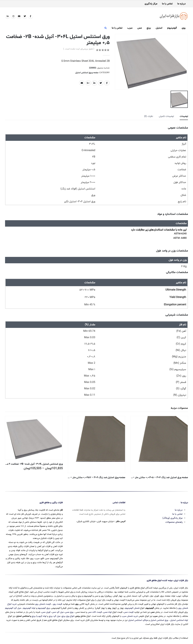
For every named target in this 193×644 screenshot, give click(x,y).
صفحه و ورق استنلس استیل (87, 73)
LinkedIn (94, 83)
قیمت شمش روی (43, 604)
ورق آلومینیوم (44, 608)
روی (184, 28)
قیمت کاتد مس (95, 612)
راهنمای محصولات (174, 522)
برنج (149, 28)
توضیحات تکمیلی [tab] (166, 116)
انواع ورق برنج (68, 616)
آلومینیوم (172, 28)
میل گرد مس (58, 612)
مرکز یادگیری (151, 4)
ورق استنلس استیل (159, 620)
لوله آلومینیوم (29, 608)
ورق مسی (69, 612)
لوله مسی (107, 612)
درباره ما (181, 4)
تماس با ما (167, 4)
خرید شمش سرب (130, 616)
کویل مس (46, 612)
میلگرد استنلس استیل (138, 620)
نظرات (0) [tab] (149, 116)
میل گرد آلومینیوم (13, 608)
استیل (159, 28)
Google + (88, 83)
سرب (130, 28)
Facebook (107, 83)
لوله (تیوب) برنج (39, 616)
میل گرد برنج (55, 616)
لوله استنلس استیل (179, 620)
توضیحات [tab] (184, 116)
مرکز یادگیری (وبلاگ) (173, 518)
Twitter (101, 83)
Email (82, 83)
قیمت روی (57, 604)
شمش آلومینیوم (132, 608)
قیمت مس (129, 612)
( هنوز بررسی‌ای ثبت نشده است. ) (79, 49)
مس (140, 28)
